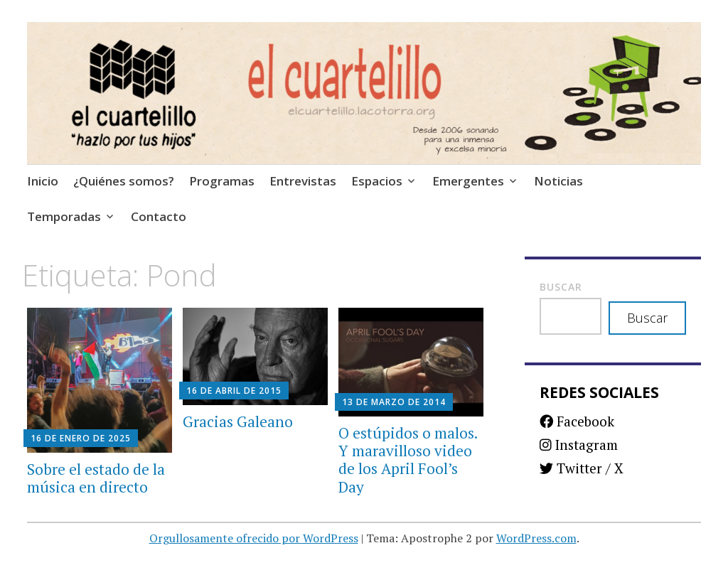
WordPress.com (536, 538)
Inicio (43, 181)
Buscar (561, 287)
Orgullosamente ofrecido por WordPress (254, 538)
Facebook (577, 421)
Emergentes (468, 181)
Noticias (558, 181)
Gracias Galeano (238, 421)
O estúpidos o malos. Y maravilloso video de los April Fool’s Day (408, 460)
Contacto (159, 216)
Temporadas (64, 216)
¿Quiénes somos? (124, 181)
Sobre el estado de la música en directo (96, 478)
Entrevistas (303, 181)
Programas (222, 181)
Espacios (377, 181)
